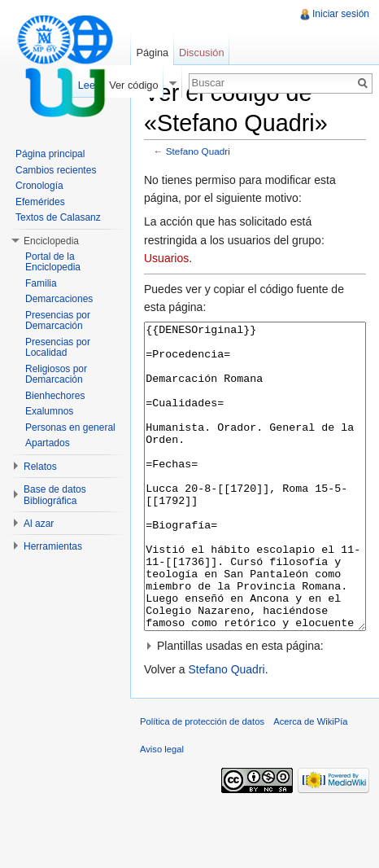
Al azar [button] (39, 524)
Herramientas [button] (53, 546)
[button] (255, 707)
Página (152, 53)
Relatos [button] (40, 467)
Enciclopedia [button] (51, 241)
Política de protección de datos (202, 783)
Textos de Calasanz (58, 217)
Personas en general (70, 427)
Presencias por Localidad (58, 348)
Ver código (133, 85)
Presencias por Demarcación (58, 321)
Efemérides (40, 202)
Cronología (39, 186)
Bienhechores (55, 396)
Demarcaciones (59, 299)
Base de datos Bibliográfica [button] (55, 495)
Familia (41, 283)
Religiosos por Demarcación (56, 375)
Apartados (48, 443)
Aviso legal (162, 810)
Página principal (50, 154)
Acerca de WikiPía (310, 783)
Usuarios (166, 258)
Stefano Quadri (198, 151)
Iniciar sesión (341, 14)
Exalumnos (49, 411)
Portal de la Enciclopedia (53, 262)
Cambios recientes (56, 170)
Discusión (201, 53)
